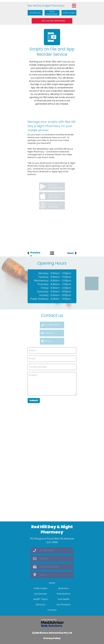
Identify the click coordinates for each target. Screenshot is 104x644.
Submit (34, 400)
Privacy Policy (52, 638)
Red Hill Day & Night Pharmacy (46, 6)
